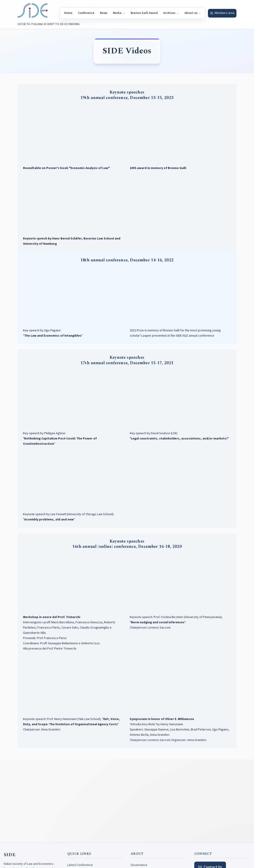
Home (68, 13)
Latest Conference (80, 865)
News (104, 13)
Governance (139, 865)
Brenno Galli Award (144, 13)
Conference (86, 13)
